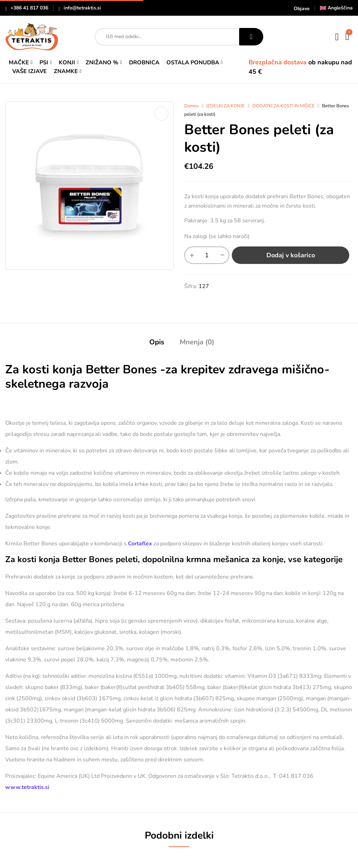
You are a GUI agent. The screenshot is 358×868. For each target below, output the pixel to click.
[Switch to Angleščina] (336, 8)
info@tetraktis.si (82, 8)
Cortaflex (140, 544)
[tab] (157, 343)
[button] (348, 37)
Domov (192, 106)
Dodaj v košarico (291, 255)
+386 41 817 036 (29, 8)
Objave (302, 9)
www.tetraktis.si (27, 787)
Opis (157, 342)
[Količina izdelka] (207, 255)
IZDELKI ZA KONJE (225, 106)
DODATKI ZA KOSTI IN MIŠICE (284, 106)
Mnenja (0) (197, 342)
